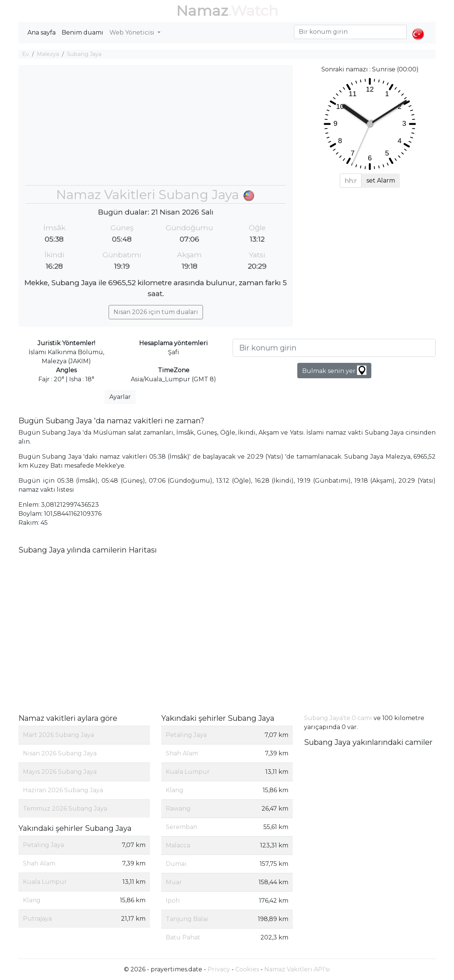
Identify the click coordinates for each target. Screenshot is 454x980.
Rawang (178, 809)
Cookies (247, 969)
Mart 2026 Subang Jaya (58, 735)
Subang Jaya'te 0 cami (338, 718)
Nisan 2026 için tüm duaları (156, 312)
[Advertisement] (156, 129)
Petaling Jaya (43, 845)
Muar (174, 882)
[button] (418, 28)
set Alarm (381, 180)
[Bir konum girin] (334, 348)
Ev (26, 54)
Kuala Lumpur (45, 882)
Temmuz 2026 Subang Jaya (65, 809)
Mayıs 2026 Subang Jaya (60, 772)
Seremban (182, 827)
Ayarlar (120, 397)
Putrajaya (37, 919)
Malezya (48, 54)
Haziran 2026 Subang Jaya (63, 790)
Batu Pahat (183, 937)
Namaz (202, 11)
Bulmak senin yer (334, 370)
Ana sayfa (42, 32)
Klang (32, 900)
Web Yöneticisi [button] (133, 32)
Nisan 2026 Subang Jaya (60, 753)
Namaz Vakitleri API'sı (297, 969)
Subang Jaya (84, 54)
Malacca (178, 845)
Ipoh (173, 901)
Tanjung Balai (187, 919)
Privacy (219, 969)
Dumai (176, 864)
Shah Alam (39, 863)
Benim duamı (82, 32)
